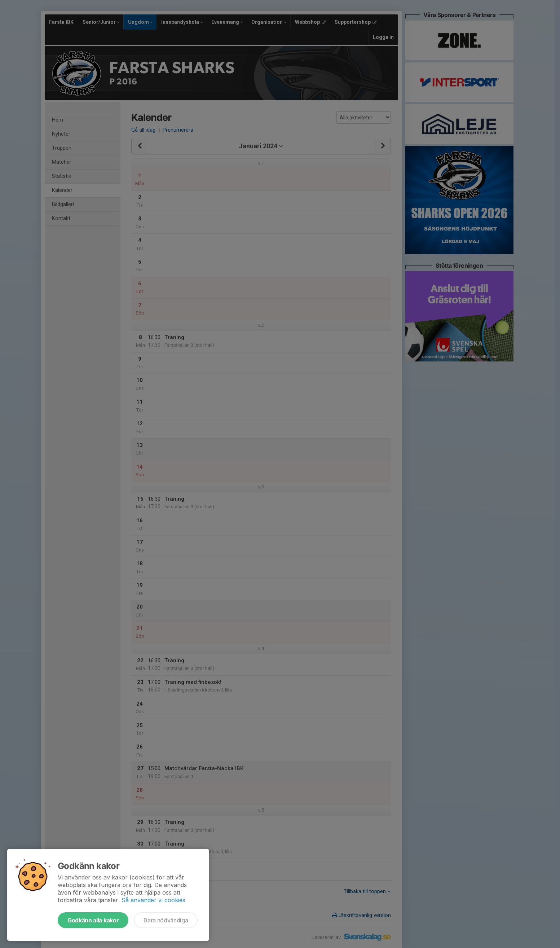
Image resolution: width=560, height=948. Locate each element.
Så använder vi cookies (153, 900)
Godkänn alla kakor (93, 920)
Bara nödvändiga (166, 920)
